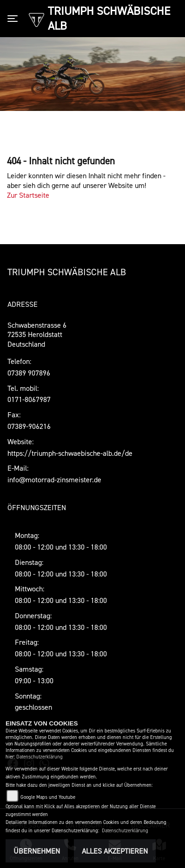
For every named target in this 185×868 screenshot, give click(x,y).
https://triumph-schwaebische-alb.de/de (70, 453)
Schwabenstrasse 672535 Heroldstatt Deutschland (37, 335)
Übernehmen (37, 851)
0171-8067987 (29, 399)
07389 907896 (29, 373)
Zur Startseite (28, 195)
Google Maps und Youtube (48, 797)
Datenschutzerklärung (40, 757)
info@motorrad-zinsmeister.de (54, 479)
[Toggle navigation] (14, 19)
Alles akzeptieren (115, 851)
